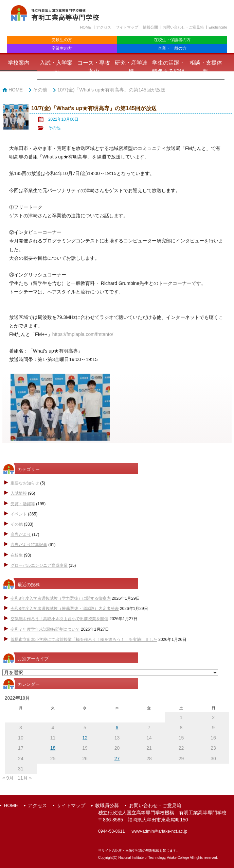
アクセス (104, 27)
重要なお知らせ (25, 483)
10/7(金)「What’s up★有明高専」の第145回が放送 (111, 90)
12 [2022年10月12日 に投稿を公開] (85, 738)
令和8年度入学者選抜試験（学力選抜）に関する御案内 (61, 598)
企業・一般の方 (172, 48)
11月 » (25, 778)
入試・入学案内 (56, 67)
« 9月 (8, 778)
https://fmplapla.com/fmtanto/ (83, 334)
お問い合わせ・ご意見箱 (183, 27)
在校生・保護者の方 (172, 40)
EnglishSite (218, 27)
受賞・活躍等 (23, 504)
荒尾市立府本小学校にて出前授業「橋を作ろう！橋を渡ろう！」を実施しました (84, 640)
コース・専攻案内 (94, 67)
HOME (86, 27)
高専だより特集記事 (29, 545)
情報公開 (150, 27)
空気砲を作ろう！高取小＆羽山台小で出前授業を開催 (59, 619)
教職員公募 (107, 805)
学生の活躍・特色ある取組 (168, 67)
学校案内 (19, 63)
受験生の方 (62, 40)
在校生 (17, 555)
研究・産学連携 (131, 67)
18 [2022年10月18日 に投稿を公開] (53, 748)
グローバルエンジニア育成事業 (39, 565)
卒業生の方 (62, 48)
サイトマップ (127, 27)
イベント (19, 514)
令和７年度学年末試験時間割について (45, 629)
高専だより (21, 534)
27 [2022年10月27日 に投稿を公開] (117, 759)
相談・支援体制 (206, 67)
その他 (40, 90)
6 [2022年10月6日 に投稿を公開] (117, 728)
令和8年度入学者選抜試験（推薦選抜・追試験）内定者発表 (65, 609)
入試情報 (19, 493)
